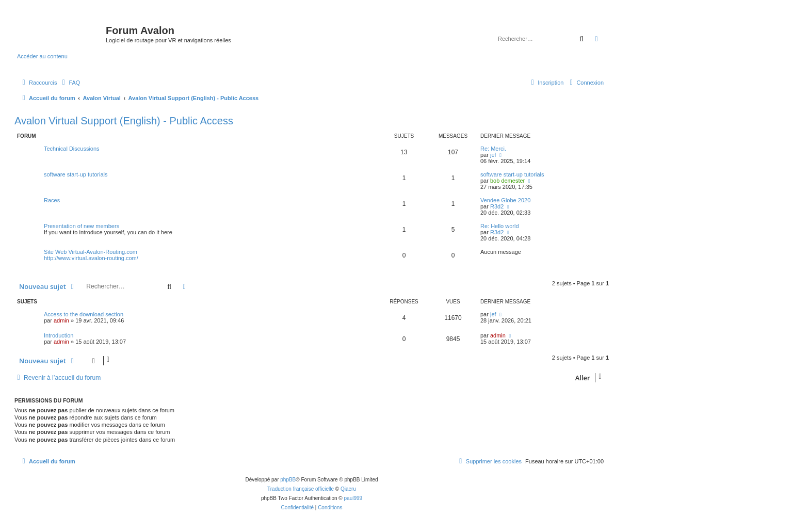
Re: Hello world (500, 226)
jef (493, 155)
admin (61, 320)
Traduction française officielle (301, 489)
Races (52, 200)
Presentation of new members (82, 226)
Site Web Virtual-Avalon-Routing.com (91, 252)
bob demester (507, 181)
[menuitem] (70, 83)
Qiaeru (348, 489)
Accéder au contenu (42, 56)
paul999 (353, 498)
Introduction (59, 335)
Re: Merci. (493, 149)
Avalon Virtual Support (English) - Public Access (124, 121)
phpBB (288, 480)
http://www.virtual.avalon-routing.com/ (91, 258)
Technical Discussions (72, 149)
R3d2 (497, 206)
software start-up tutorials (76, 174)
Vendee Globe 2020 (505, 200)
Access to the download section (84, 314)
